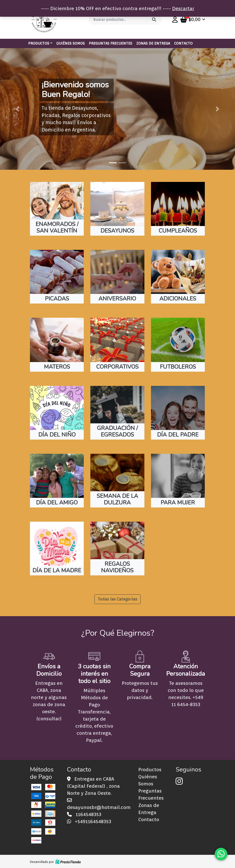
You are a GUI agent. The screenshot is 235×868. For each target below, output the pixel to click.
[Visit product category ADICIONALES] (178, 277)
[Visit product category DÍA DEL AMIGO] (57, 481)
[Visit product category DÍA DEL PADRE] (178, 413)
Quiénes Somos (71, 43)
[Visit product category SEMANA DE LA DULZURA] (117, 481)
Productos (39, 43)
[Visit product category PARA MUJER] (178, 481)
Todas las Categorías (117, 599)
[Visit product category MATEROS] (57, 345)
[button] (18, 109)
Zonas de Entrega (153, 43)
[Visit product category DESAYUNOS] (117, 209)
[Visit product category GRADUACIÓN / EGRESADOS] (117, 413)
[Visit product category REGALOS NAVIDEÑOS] (117, 549)
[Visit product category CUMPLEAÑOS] (178, 209)
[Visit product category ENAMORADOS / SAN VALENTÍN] (57, 209)
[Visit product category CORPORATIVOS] (117, 345)
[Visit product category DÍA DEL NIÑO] (57, 413)
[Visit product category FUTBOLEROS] (178, 345)
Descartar (183, 8)
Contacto (183, 43)
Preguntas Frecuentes (111, 43)
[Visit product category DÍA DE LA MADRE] (57, 549)
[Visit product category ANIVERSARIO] (117, 277)
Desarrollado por (55, 862)
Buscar (154, 20)
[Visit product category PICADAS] (57, 277)
